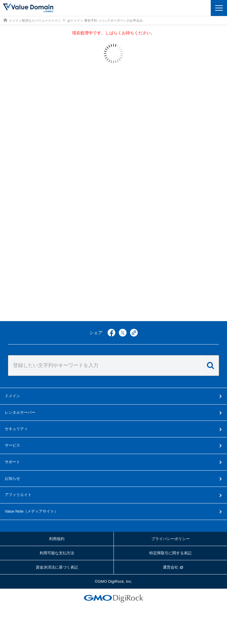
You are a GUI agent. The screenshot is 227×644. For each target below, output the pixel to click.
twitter (123, 333)
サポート (12, 462)
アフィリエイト (18, 495)
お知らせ (12, 478)
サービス (12, 445)
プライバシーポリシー (171, 539)
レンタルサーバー (20, 412)
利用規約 (57, 539)
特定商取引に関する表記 (170, 553)
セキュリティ (16, 429)
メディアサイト (31, 511)
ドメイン (12, 396)
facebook (111, 333)
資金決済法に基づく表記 (57, 567)
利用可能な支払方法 (57, 553)
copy (134, 333)
